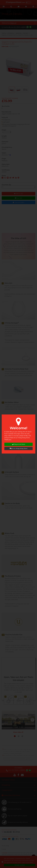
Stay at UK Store (18, 444)
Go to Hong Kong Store (18, 448)
